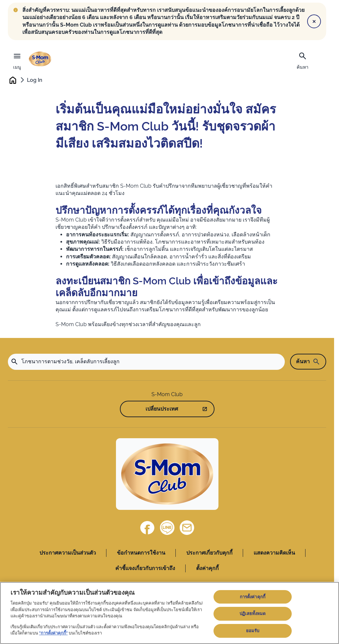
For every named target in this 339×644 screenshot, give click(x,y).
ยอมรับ (253, 631)
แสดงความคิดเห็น (274, 553)
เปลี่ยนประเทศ (162, 409)
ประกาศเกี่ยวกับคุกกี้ (209, 553)
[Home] (167, 475)
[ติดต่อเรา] (187, 528)
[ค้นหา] (303, 60)
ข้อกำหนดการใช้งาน (141, 553)
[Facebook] (147, 528)
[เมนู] (17, 60)
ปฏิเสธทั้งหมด (252, 614)
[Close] (314, 21)
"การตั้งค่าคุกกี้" (53, 633)
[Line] (167, 528)
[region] (169, 613)
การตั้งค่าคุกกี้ (253, 597)
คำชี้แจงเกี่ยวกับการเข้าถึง (145, 569)
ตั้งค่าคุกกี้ (207, 569)
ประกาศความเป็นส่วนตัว (68, 553)
